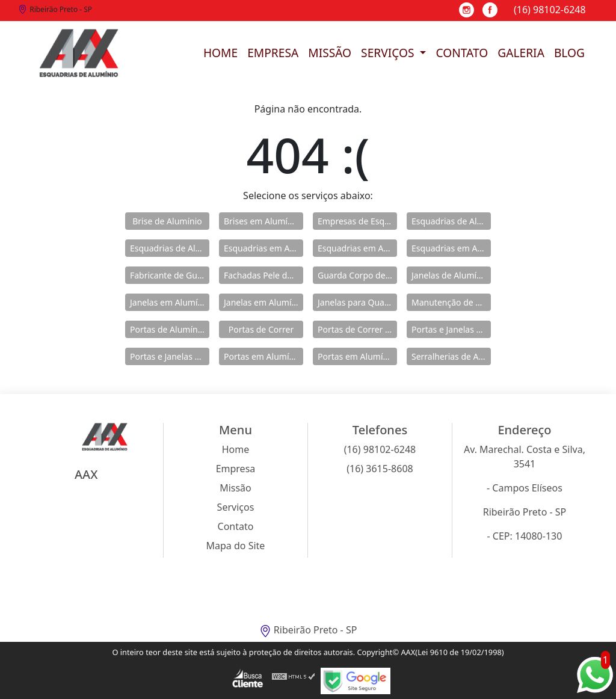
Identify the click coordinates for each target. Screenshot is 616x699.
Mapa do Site (236, 546)
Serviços (389, 53)
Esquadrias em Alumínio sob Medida (451, 248)
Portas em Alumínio (263, 356)
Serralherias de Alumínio (451, 356)
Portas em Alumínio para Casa (357, 356)
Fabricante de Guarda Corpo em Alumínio (170, 275)
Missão (330, 53)
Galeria (521, 53)
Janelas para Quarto (357, 302)
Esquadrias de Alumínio (451, 221)
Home (220, 53)
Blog (569, 53)
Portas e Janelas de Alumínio (451, 329)
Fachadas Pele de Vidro (263, 275)
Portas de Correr (261, 329)
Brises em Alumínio (262, 221)
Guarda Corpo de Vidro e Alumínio (357, 275)
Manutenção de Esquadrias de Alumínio (451, 302)
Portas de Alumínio (168, 329)
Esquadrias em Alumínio (263, 248)
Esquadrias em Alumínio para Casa (357, 248)
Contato (462, 53)
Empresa (273, 53)
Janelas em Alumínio (170, 302)
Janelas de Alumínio (450, 275)
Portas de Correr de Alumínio (357, 329)
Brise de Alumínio (167, 221)
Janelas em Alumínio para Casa (263, 302)
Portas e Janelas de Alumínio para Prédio (170, 356)
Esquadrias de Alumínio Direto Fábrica (170, 248)
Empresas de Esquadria (357, 221)
